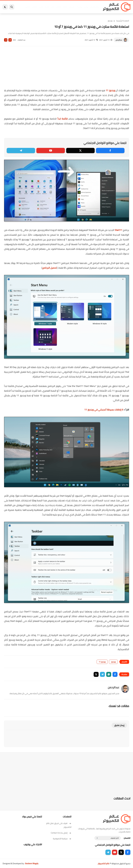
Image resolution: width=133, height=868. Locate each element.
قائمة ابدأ (62, 119)
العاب (53, 7)
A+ (10, 40)
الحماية (65, 7)
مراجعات (34, 7)
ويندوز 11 (79, 7)
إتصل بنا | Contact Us (61, 833)
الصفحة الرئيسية (123, 21)
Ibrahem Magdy (32, 863)
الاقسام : (127, 838)
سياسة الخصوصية (62, 839)
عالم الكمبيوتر (104, 863)
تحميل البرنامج (49, 268)
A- (6, 40)
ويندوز (86, 7)
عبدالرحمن (119, 40)
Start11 (118, 230)
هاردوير (28, 7)
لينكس (58, 7)
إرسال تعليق (119, 725)
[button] (115, 674)
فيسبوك (72, 7)
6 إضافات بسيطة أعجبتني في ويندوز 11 (104, 410)
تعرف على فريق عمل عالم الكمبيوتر (59, 825)
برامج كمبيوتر (94, 7)
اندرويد (47, 7)
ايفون (41, 7)
